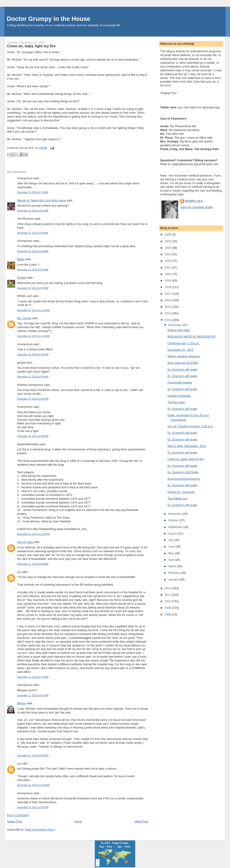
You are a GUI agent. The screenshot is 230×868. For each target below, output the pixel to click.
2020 (168, 274)
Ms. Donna (24, 318)
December (175, 325)
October (174, 520)
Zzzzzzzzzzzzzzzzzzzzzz (184, 479)
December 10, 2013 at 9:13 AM (33, 270)
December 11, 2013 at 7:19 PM (33, 677)
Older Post (141, 821)
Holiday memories (179, 396)
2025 (168, 241)
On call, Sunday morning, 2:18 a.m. (190, 426)
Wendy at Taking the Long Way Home (41, 200)
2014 (168, 313)
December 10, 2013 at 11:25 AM (33, 310)
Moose (21, 703)
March (173, 566)
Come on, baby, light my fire (31, 46)
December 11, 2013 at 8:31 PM (33, 695)
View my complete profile (197, 207)
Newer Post (14, 821)
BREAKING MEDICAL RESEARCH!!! (192, 337)
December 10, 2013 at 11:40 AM (33, 336)
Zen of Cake (25, 542)
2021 (168, 267)
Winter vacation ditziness (184, 356)
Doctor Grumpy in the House (49, 19)
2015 (168, 307)
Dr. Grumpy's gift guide (182, 370)
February (175, 573)
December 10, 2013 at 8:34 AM (33, 233)
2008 (168, 614)
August (173, 533)
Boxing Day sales (179, 330)
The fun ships (176, 402)
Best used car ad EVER (183, 363)
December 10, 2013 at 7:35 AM (33, 192)
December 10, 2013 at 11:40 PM (33, 534)
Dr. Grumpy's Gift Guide (183, 472)
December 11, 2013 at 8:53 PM (33, 756)
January (174, 579)
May (171, 553)
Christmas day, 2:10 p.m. (184, 343)
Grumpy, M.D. (194, 201)
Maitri (21, 259)
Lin (19, 572)
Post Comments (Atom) (40, 830)
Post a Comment (18, 815)
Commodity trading (180, 383)
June (172, 546)
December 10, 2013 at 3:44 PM (33, 377)
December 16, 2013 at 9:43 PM (33, 807)
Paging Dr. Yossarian (181, 492)
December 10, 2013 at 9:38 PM (33, 436)
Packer (22, 278)
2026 (168, 234)
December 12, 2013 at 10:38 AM (33, 785)
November (175, 514)
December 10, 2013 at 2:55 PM (33, 354)
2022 (168, 261)
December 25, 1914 (180, 350)
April (172, 560)
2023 (168, 254)
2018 (168, 287)
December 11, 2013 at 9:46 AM (33, 564)
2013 (168, 320)
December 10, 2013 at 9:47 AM (33, 288)
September (176, 527)
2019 (168, 280)
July (171, 540)
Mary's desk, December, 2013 (187, 446)
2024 (168, 248)
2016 (168, 300)
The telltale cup (177, 498)
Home (78, 821)
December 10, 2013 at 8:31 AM (33, 211)
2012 (168, 588)
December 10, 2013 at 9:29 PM (33, 399)
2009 (168, 608)
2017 (168, 294)
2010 (168, 601)
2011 (168, 595)
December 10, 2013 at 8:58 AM (33, 251)
